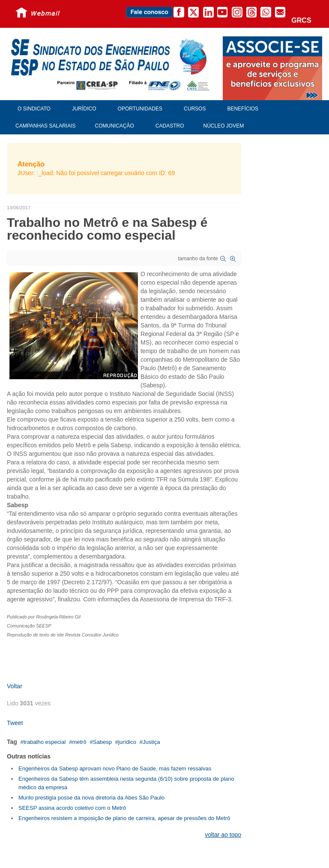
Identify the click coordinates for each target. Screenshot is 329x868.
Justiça (151, 742)
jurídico (127, 742)
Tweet (15, 723)
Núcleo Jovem (224, 126)
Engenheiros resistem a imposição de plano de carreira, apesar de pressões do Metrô (124, 818)
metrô (79, 742)
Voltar (15, 686)
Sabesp (102, 742)
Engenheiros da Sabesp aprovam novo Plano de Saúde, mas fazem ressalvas (115, 768)
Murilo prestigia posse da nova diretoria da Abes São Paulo (91, 798)
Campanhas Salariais (45, 126)
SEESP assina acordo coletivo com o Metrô (72, 808)
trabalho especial (45, 742)
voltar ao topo (223, 835)
